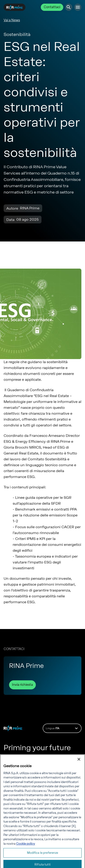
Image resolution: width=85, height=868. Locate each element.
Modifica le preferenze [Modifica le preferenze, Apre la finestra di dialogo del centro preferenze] (43, 858)
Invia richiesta (22, 685)
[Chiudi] (79, 764)
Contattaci (52, 7)
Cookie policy (25, 849)
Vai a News (12, 20)
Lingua (62, 728)
